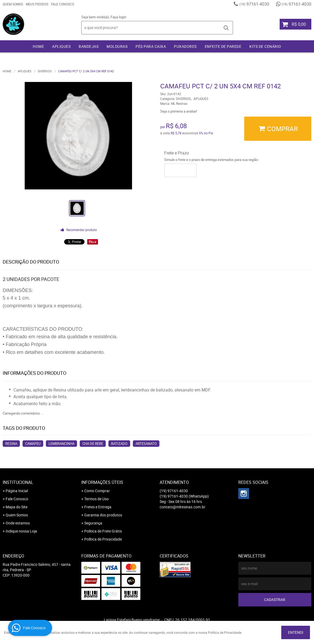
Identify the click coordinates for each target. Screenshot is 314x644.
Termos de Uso (96, 499)
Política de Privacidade (103, 539)
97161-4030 (254, 4)
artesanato (146, 444)
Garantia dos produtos (103, 515)
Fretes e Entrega (98, 507)
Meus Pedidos (37, 4)
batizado (119, 444)
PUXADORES (185, 46)
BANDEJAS (89, 46)
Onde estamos (18, 523)
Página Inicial (17, 491)
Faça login (118, 17)
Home (38, 46)
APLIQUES (61, 46)
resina (11, 444)
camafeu (33, 444)
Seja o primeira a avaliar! (179, 111)
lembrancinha (61, 444)
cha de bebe (93, 444)
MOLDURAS (117, 46)
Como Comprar (97, 491)
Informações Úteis (102, 482)
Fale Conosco (63, 4)
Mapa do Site (17, 507)
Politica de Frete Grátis (103, 531)
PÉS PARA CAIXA (151, 46)
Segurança (93, 523)
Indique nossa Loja (21, 531)
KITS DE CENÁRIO (265, 46)
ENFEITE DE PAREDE (223, 46)
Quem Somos (13, 4)
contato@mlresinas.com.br (182, 507)
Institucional (18, 482)
